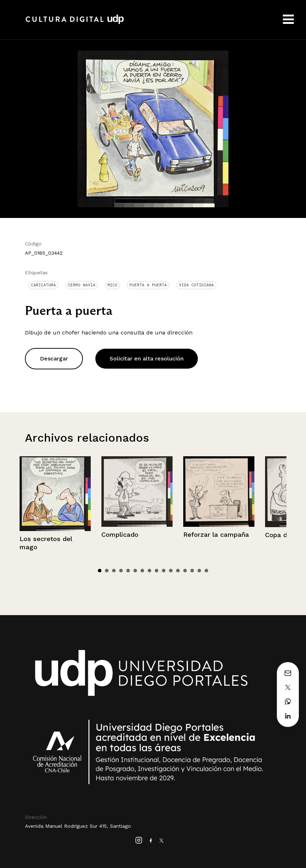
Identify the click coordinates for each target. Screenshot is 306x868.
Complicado (120, 534)
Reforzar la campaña (216, 534)
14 (192, 571)
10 (164, 571)
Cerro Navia (82, 285)
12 (178, 571)
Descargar (54, 358)
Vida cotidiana (196, 285)
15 (199, 571)
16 (206, 571)
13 (185, 571)
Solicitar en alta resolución (147, 358)
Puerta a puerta (148, 285)
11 (171, 571)
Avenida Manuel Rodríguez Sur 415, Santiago (78, 826)
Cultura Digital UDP (75, 23)
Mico (112, 285)
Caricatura (43, 285)
